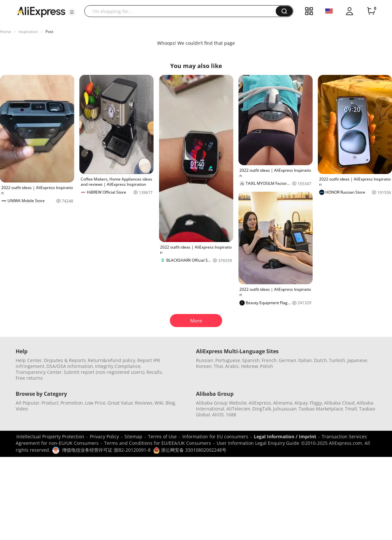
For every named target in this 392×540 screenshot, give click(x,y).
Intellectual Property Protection (50, 436)
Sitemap (133, 436)
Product (50, 403)
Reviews (144, 403)
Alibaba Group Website (221, 403)
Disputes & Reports (65, 360)
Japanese (357, 360)
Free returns (29, 378)
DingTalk (262, 409)
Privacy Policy (104, 436)
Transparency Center (39, 372)
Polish (267, 366)
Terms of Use (162, 436)
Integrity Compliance (118, 366)
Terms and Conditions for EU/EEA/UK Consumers (158, 443)
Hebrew (250, 366)
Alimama (283, 403)
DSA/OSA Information (70, 366)
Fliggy (316, 403)
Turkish (337, 360)
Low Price (95, 403)
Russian (205, 360)
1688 (231, 415)
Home (6, 32)
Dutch (320, 360)
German (287, 360)
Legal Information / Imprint (285, 436)
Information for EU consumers (215, 436)
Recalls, (155, 372)
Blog (170, 403)
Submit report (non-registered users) (104, 372)
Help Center (29, 360)
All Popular (28, 403)
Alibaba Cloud (339, 403)
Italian (305, 360)
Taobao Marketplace (321, 409)
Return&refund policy (112, 360)
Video (22, 409)
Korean (204, 366)
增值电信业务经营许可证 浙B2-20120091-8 (106, 450)
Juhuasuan (285, 409)
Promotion (72, 403)
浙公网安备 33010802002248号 (190, 450)
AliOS (218, 415)
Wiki (159, 403)
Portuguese (228, 360)
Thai (218, 366)
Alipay (301, 403)
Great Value (120, 403)
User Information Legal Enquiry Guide (258, 443)
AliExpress (260, 403)
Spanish (251, 360)
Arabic (232, 366)
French (269, 360)
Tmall (351, 409)
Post (49, 32)
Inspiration (28, 32)
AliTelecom (238, 409)
